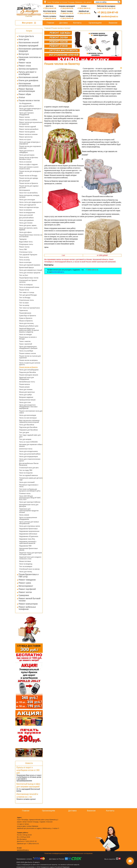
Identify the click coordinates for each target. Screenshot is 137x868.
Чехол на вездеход (26, 564)
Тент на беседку (25, 298)
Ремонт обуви (25, 94)
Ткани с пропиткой (26, 344)
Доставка (63, 23)
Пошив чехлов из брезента (29, 183)
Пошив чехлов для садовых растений (29, 187)
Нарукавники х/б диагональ (29, 536)
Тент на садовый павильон (29, 475)
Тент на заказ (24, 303)
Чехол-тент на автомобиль (28, 193)
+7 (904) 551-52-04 (50, 13)
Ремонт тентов (24, 247)
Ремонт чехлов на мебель (28, 120)
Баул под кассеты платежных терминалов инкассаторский (29, 421)
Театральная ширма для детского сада (31, 479)
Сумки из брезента (26, 318)
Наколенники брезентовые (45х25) (28, 549)
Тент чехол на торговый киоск (29, 308)
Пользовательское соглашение (81, 853)
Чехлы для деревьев (26, 220)
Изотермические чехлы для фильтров (29, 505)
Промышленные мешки (27, 400)
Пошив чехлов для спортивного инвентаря (30, 147)
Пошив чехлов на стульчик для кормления (30, 357)
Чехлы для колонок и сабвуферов (26, 152)
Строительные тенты (26, 300)
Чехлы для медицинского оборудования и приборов (28, 347)
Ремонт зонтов (25, 592)
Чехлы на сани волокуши (28, 418)
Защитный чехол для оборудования (26, 378)
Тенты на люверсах (26, 285)
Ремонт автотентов (26, 137)
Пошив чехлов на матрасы (28, 360)
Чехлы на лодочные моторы (29, 207)
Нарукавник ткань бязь (27, 539)
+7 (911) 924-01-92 (67, 8)
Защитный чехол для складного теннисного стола (30, 558)
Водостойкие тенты (26, 242)
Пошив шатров (24, 387)
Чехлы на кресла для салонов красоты (30, 364)
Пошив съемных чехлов (27, 353)
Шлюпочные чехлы (26, 449)
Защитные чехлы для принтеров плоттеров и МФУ (30, 554)
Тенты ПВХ (23, 249)
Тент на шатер (24, 305)
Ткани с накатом (25, 341)
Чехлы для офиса (25, 232)
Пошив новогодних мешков (29, 375)
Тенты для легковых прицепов (30, 273)
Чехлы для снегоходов (27, 200)
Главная (50, 23)
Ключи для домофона (28, 80)
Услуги (29, 31)
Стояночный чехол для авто (29, 468)
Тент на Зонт (24, 275)
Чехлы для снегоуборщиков (29, 370)
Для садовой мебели (26, 106)
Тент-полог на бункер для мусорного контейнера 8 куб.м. (30, 490)
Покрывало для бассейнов (28, 430)
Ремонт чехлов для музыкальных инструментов (31, 123)
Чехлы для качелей (26, 215)
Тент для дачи (24, 432)
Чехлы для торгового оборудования (26, 114)
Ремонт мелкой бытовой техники (29, 600)
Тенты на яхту (24, 257)
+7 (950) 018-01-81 (84, 13)
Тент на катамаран (26, 566)
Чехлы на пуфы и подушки (28, 164)
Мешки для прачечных (27, 392)
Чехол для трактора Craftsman (30, 502)
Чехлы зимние (24, 515)
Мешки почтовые (25, 561)
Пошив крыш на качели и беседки (28, 338)
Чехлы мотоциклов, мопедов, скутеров (29, 196)
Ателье (22, 97)
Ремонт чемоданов (27, 580)
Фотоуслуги (24, 54)
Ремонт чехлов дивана (27, 132)
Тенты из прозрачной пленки (29, 287)
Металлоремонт (26, 586)
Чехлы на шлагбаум (26, 351)
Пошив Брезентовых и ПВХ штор (29, 576)
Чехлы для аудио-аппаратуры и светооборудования (30, 109)
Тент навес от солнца (27, 292)
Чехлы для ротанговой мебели (30, 454)
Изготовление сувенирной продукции (30, 50)
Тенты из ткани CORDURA (28, 442)
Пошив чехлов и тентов (29, 101)
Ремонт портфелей (27, 589)
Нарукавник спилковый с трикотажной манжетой (28, 542)
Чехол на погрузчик (26, 473)
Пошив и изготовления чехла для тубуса (31, 412)
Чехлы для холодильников (28, 451)
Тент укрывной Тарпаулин (28, 255)
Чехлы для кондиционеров (28, 456)
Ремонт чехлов (24, 117)
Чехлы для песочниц (26, 323)
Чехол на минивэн (25, 210)
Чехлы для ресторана (27, 155)
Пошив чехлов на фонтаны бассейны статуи (29, 158)
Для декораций (24, 181)
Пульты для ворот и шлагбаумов (27, 73)
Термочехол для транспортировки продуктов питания (29, 511)
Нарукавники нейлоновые (28, 534)
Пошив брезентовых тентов (29, 278)
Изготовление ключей (28, 77)
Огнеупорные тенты (26, 244)
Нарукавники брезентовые (28, 529)
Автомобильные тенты (27, 382)
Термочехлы (23, 310)
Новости (29, 763)
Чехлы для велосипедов (28, 415)
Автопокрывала (25, 190)
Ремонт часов (25, 63)
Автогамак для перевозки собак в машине (31, 445)
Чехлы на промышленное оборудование (28, 518)
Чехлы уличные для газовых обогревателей (29, 523)
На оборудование (25, 103)
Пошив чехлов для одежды (29, 178)
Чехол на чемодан (25, 335)
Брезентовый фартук (26, 267)
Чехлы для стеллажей (27, 482)
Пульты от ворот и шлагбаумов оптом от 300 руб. (28, 770)
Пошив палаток (24, 384)
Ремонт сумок (25, 583)
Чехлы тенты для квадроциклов (30, 202)
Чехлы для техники (26, 223)
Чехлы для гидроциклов (28, 205)
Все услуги (29, 23)
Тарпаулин (23, 239)
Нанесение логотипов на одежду (30, 58)
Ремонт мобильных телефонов (27, 608)
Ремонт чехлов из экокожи (28, 134)
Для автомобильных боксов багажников (29, 464)
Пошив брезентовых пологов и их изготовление (31, 236)
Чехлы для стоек (25, 402)
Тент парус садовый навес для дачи (30, 436)
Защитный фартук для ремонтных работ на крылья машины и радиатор (29, 330)
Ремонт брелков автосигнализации (27, 90)
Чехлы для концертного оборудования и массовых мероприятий (28, 407)
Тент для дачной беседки (28, 295)
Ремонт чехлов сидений (27, 127)
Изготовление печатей (29, 43)
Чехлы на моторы (25, 262)
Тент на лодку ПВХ (26, 470)
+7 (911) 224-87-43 (50, 8)
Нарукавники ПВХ (25, 546)
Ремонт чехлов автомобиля (29, 129)
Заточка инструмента (28, 69)
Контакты (77, 23)
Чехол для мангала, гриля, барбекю (28, 229)
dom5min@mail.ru (110, 17)
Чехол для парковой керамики (30, 265)
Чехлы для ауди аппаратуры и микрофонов (30, 143)
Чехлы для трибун (25, 395)
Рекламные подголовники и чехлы (29, 486)
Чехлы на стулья (25, 139)
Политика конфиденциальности (56, 853)
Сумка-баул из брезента (28, 316)
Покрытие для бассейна (28, 372)
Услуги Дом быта (26, 36)
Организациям (95, 23)
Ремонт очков (25, 66)
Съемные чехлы (25, 493)
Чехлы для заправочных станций (31, 270)
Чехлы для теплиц (26, 572)
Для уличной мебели (26, 218)
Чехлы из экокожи (25, 162)
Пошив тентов (24, 290)
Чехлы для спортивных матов (29, 526)
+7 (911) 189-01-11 (84, 8)
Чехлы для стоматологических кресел (30, 460)
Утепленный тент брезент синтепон (28, 281)
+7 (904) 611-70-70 (67, 13)
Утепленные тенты (26, 252)
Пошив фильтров (25, 313)
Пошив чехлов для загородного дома (30, 172)
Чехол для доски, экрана (28, 225)
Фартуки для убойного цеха (29, 326)
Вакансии (113, 23)
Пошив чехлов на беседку (28, 176)
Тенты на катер (24, 260)
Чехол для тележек (26, 389)
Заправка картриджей (28, 46)
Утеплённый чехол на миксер (29, 569)
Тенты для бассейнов (27, 425)
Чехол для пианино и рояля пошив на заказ (29, 168)
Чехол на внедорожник (27, 213)
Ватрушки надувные (26, 397)
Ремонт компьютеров (28, 604)
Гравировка (24, 595)
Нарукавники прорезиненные (29, 531)
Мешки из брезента (26, 321)
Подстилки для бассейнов (28, 427)
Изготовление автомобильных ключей (29, 85)
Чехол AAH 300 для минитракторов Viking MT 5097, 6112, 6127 (30, 498)
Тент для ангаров (25, 439)
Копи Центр (24, 39)
